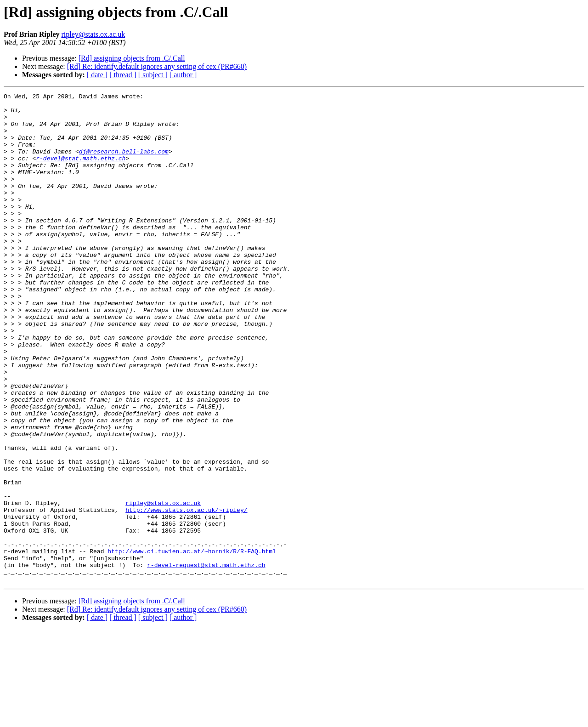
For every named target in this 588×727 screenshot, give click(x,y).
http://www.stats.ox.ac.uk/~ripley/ (186, 594)
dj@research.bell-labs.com (124, 164)
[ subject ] (153, 75)
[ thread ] (123, 75)
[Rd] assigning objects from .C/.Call (132, 58)
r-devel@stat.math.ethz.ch (81, 172)
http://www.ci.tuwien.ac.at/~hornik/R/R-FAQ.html (192, 643)
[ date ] (97, 75)
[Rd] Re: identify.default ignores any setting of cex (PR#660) (157, 66)
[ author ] (183, 75)
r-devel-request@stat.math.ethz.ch (206, 660)
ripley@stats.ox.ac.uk (93, 34)
